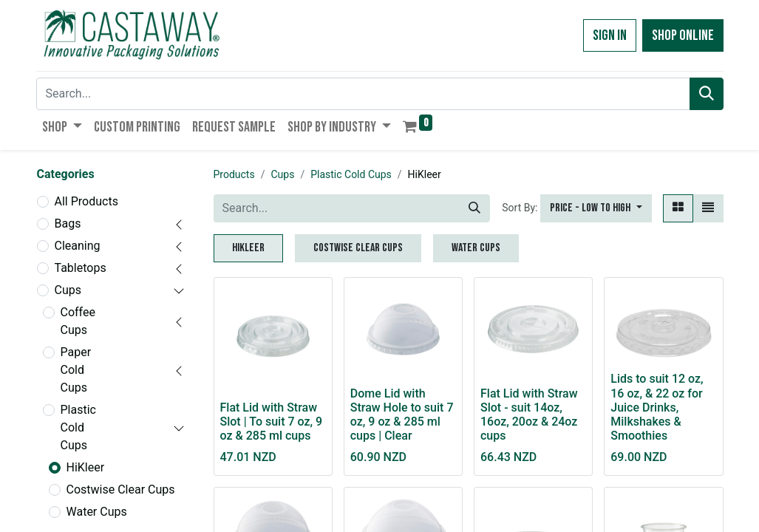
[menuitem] (137, 127)
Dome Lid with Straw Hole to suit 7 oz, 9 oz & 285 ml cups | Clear (402, 415)
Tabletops (81, 268)
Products (234, 174)
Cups (68, 290)
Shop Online (683, 35)
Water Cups (97, 512)
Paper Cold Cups (76, 370)
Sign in (610, 35)
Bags (68, 224)
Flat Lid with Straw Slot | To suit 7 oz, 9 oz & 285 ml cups (272, 422)
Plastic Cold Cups (78, 427)
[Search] (707, 94)
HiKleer (86, 467)
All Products (86, 201)
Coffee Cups (78, 321)
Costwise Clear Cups (121, 490)
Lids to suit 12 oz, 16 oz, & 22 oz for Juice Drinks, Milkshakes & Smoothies (657, 407)
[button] (596, 208)
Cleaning (78, 246)
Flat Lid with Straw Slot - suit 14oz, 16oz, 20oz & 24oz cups (529, 415)
